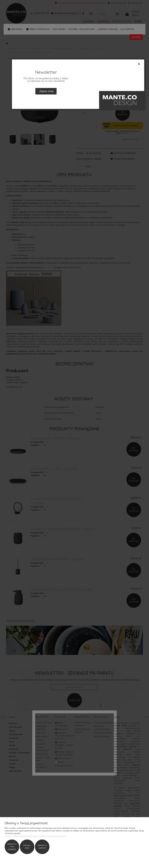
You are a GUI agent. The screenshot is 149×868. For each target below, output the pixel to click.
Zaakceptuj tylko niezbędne (12, 847)
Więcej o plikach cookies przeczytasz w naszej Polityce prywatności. (36, 836)
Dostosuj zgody (27, 847)
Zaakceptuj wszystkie (42, 847)
